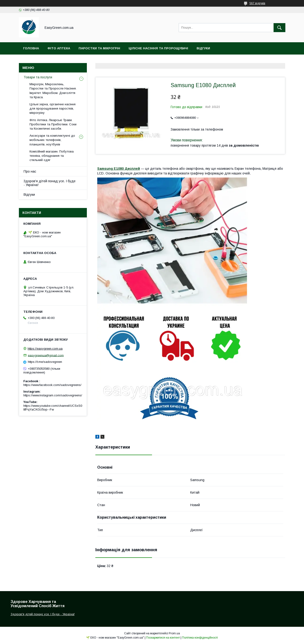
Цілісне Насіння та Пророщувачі (158, 48)
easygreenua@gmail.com (46, 355)
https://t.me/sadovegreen (45, 362)
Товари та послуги (38, 77)
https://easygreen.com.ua (45, 349)
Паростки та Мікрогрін (99, 48)
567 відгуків (257, 3)
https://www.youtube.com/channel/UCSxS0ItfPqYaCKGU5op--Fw (53, 408)
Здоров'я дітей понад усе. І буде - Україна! (50, 183)
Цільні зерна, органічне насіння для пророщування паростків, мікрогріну (53, 108)
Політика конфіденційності (200, 638)
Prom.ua (174, 633)
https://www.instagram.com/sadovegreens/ (53, 395)
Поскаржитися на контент (163, 638)
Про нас (30, 171)
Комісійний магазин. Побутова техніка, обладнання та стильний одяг (52, 156)
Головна (31, 48)
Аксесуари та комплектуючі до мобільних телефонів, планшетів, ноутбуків (52, 140)
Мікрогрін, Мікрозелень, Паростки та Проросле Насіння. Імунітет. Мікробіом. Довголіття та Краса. (53, 91)
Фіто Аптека (59, 48)
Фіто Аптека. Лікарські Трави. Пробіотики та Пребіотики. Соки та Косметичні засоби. (53, 124)
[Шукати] (279, 28)
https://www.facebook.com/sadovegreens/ (52, 385)
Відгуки (203, 48)
